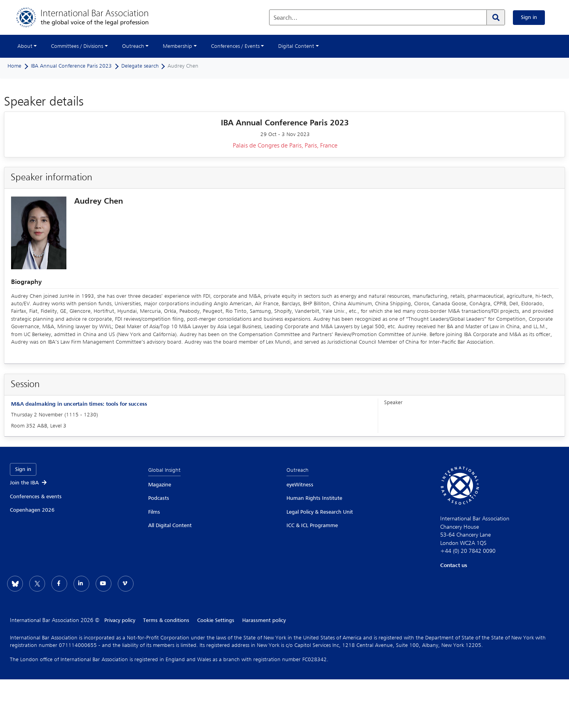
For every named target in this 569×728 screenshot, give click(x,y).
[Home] (90, 17)
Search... (285, 18)
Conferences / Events (235, 46)
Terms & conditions (166, 620)
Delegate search (140, 66)
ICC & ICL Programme (312, 526)
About (25, 46)
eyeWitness (300, 485)
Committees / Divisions (77, 46)
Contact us (454, 565)
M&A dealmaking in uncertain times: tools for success (79, 404)
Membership (177, 46)
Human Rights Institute (314, 498)
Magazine (160, 485)
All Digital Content (170, 526)
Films (154, 512)
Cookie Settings (216, 620)
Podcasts (159, 498)
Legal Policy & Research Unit (320, 512)
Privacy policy (120, 620)
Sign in (529, 17)
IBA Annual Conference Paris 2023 (71, 66)
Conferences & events (36, 497)
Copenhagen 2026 (32, 510)
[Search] (496, 17)
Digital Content (296, 46)
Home (14, 66)
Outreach (133, 46)
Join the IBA (29, 483)
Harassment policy (264, 620)
